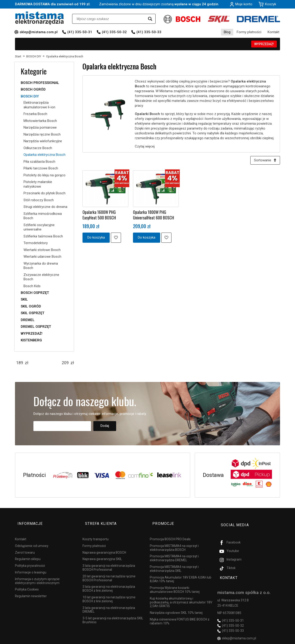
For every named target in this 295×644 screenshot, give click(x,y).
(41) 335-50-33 (149, 32)
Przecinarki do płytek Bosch (44, 193)
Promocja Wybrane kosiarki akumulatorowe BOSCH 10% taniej (175, 583)
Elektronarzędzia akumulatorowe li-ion (39, 105)
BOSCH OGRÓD (33, 89)
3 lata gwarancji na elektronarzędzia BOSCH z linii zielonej (109, 582)
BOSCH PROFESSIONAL (40, 83)
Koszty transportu (96, 533)
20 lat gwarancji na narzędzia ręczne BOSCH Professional (109, 572)
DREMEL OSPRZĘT (36, 327)
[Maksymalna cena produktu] (65, 363)
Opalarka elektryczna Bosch (44, 155)
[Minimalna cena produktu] (20, 363)
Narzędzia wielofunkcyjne (43, 141)
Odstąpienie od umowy (32, 539)
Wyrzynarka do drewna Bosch (41, 266)
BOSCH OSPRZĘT (35, 293)
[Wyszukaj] (150, 19)
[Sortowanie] (264, 161)
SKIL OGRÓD (31, 306)
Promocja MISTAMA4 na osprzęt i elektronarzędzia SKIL (174, 562)
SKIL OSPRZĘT (33, 313)
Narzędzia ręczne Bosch (42, 134)
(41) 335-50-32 (114, 32)
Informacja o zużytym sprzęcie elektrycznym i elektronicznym (37, 575)
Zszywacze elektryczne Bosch (41, 277)
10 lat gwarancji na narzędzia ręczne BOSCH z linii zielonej (109, 593)
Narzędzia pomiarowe (40, 127)
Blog (227, 32)
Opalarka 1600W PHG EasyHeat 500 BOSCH (99, 216)
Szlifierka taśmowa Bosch (43, 236)
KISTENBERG (31, 340)
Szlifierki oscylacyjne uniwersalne (39, 227)
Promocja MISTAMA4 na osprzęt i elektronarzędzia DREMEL (174, 552)
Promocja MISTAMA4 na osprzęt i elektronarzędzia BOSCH (174, 541)
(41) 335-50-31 (80, 32)
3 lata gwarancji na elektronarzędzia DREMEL (109, 603)
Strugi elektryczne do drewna (45, 207)
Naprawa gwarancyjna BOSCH (104, 546)
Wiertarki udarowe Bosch (42, 257)
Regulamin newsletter (31, 590)
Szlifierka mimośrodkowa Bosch (43, 216)
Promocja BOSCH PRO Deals (170, 533)
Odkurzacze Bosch (38, 148)
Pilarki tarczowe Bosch (41, 168)
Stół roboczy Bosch (39, 200)
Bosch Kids (32, 286)
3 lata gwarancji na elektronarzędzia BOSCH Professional (109, 561)
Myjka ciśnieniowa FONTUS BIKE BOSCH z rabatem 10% (180, 615)
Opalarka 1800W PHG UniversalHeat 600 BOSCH (153, 216)
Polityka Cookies (27, 583)
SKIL (24, 299)
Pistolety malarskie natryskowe (38, 184)
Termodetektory (36, 243)
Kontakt (273, 32)
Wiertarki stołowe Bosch (42, 250)
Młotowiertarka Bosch (40, 121)
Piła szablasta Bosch (39, 162)
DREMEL (28, 320)
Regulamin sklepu (28, 552)
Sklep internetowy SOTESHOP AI (260, 639)
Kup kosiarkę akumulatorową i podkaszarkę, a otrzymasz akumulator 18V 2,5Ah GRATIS (181, 596)
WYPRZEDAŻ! (264, 44)
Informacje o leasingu (31, 566)
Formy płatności (249, 32)
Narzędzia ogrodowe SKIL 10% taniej (176, 606)
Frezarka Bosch (35, 114)
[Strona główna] (40, 18)
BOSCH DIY (30, 96)
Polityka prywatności (30, 559)
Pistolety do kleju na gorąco (44, 175)
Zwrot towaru (25, 546)
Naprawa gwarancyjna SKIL (102, 552)
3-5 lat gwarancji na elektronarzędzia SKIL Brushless (113, 614)
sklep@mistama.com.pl (39, 32)
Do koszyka (96, 239)
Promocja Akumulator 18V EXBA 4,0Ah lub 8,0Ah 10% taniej (181, 573)
